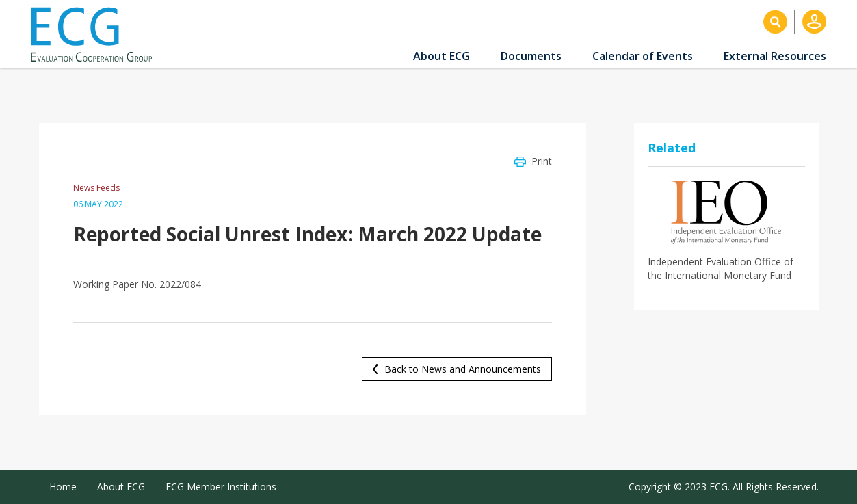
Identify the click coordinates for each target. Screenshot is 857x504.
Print (542, 161)
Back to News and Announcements (463, 369)
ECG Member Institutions (221, 487)
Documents (531, 56)
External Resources (775, 56)
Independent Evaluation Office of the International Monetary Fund (721, 268)
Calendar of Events (643, 56)
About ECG (441, 56)
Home (63, 487)
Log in (814, 22)
